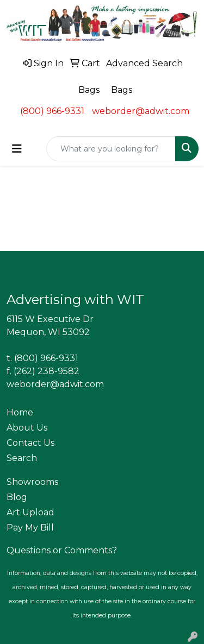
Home (20, 412)
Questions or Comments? (62, 550)
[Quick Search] (111, 149)
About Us (27, 428)
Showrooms (32, 482)
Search (22, 458)
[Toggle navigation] (17, 149)
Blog (17, 497)
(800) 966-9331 (52, 111)
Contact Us (30, 443)
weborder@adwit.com (141, 111)
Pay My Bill (30, 528)
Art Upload (30, 512)
